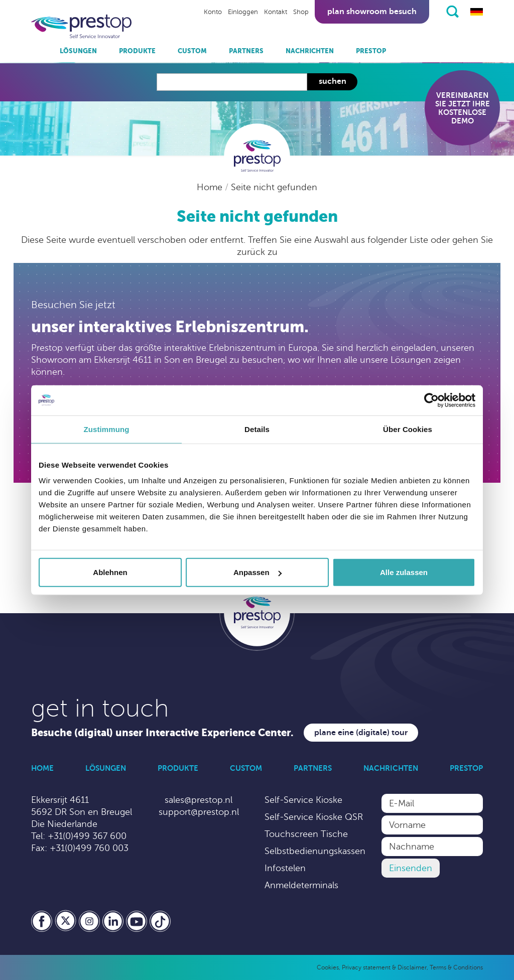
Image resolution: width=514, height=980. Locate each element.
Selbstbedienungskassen (315, 851)
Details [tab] (257, 429)
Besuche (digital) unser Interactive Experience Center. (162, 733)
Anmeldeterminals (301, 885)
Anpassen (258, 572)
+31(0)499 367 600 (87, 836)
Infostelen (285, 868)
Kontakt (276, 12)
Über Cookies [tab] (408, 429)
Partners (246, 51)
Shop (301, 12)
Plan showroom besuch (372, 12)
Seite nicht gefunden (274, 187)
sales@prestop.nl (199, 800)
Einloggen (243, 12)
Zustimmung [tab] (107, 429)
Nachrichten (310, 51)
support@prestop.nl (199, 812)
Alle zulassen (404, 572)
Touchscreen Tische (306, 834)
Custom (192, 51)
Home (211, 187)
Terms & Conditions (456, 967)
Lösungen (78, 51)
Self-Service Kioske (303, 800)
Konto (213, 12)
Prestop (371, 51)
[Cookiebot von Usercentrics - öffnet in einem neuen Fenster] (431, 400)
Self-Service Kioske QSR (314, 817)
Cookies (328, 967)
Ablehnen (110, 572)
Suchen (333, 81)
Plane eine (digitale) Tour (361, 733)
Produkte (137, 51)
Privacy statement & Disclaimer (384, 967)
